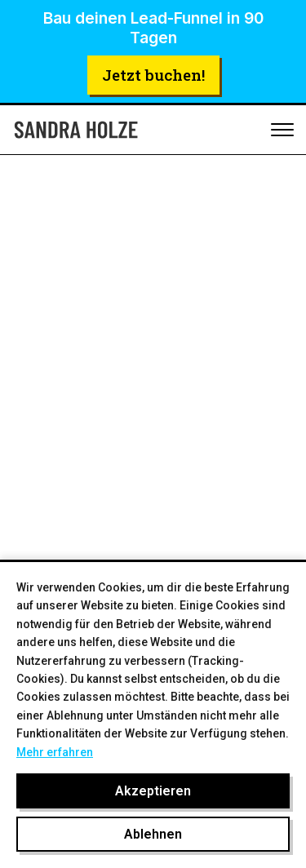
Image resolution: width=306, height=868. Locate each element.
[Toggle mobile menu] (282, 131)
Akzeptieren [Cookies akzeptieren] (153, 791)
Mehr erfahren (55, 752)
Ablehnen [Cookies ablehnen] (153, 834)
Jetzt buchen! (153, 75)
